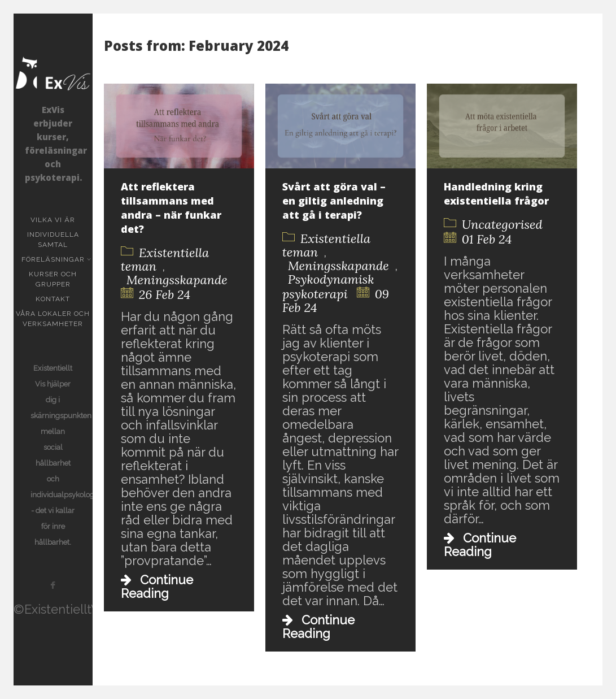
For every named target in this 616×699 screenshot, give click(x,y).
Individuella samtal (60, 240)
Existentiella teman (165, 259)
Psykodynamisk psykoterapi (328, 286)
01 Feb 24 (487, 239)
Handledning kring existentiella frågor (496, 194)
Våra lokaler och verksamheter (53, 319)
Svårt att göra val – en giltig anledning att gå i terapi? (334, 201)
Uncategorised (502, 224)
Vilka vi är (53, 220)
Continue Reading (157, 587)
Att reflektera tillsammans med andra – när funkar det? (171, 208)
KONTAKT (53, 299)
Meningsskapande (177, 280)
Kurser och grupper (60, 279)
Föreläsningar (54, 259)
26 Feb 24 (165, 294)
